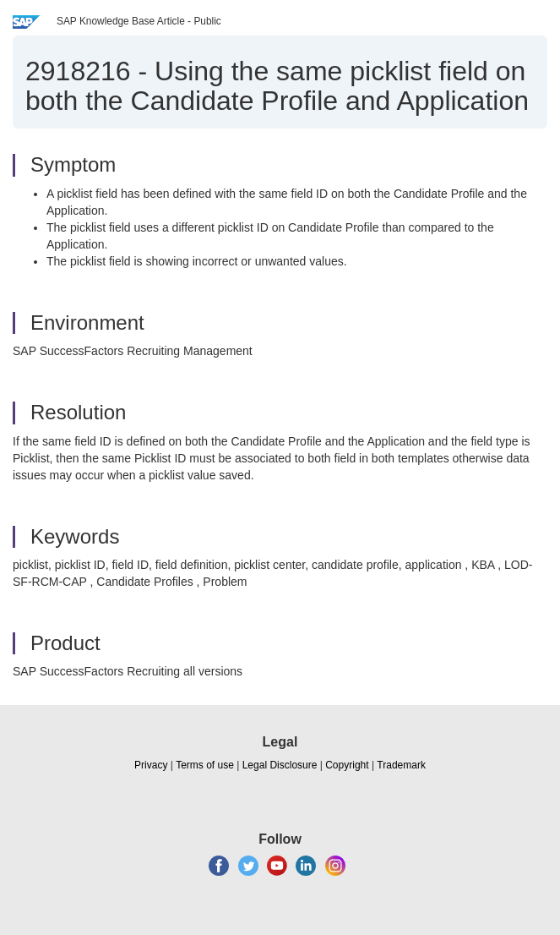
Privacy (151, 765)
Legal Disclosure (280, 765)
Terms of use (205, 765)
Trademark (401, 765)
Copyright (347, 765)
